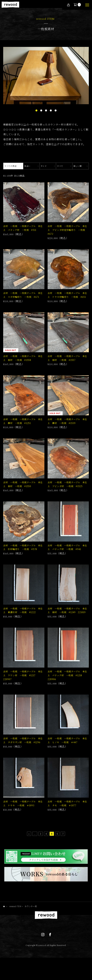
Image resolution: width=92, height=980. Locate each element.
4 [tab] (51, 111)
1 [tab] (36, 111)
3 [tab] (46, 111)
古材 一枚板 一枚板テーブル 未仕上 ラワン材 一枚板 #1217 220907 (23, 687)
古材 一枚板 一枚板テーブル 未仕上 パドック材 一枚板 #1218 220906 (67, 687)
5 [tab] (56, 111)
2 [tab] (41, 111)
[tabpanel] (46, 76)
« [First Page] (29, 848)
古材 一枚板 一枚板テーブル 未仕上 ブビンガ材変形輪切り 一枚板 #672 (68, 231)
